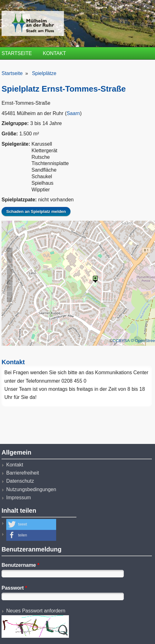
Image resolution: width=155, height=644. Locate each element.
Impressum (19, 498)
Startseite (17, 53)
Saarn (73, 113)
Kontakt (54, 53)
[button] (31, 524)
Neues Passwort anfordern (36, 611)
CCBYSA (121, 341)
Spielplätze (44, 73)
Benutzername (20, 565)
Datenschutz (20, 481)
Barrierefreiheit (23, 473)
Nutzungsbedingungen (31, 489)
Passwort (14, 588)
